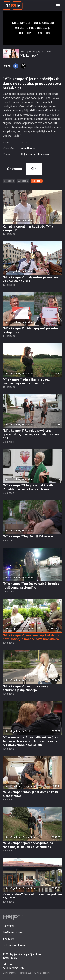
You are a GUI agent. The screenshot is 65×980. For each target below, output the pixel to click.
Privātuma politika (13, 932)
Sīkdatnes (8, 939)
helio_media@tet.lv (32, 966)
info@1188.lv (32, 956)
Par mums (8, 926)
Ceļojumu (27, 154)
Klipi (34, 169)
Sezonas (15, 169)
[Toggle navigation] (58, 6)
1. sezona (37, 181)
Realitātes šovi (41, 154)
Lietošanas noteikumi (14, 945)
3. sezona (9, 181)
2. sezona (23, 181)
